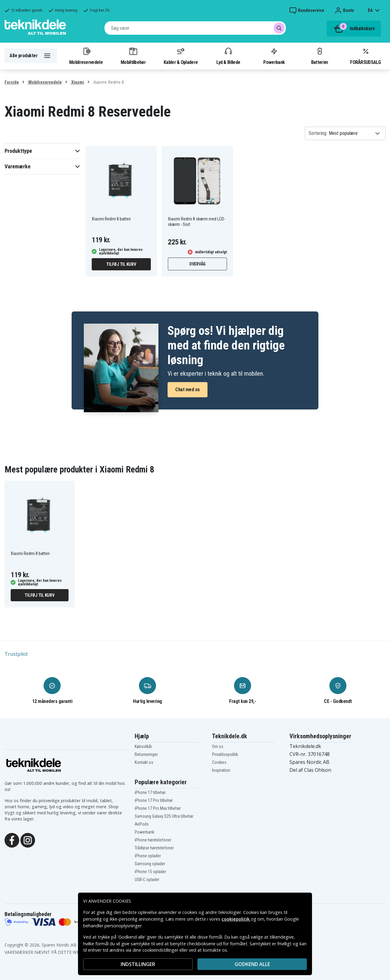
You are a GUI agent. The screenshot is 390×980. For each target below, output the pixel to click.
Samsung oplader (150, 864)
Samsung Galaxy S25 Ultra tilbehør (164, 816)
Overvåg (197, 264)
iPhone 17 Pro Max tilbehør (158, 808)
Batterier (320, 56)
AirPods (142, 824)
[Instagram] (28, 840)
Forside (12, 82)
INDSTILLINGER (138, 964)
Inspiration (221, 770)
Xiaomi (77, 82)
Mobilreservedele (86, 56)
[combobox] (195, 28)
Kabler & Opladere (181, 56)
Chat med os (188, 390)
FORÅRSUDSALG (365, 56)
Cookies (219, 762)
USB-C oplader (147, 880)
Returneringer (146, 754)
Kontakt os (144, 762)
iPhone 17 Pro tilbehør (154, 800)
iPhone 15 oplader (150, 872)
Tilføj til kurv (121, 264)
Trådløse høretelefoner (154, 848)
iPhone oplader (148, 856)
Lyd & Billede (228, 56)
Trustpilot (16, 654)
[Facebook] (12, 840)
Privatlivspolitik (225, 754)
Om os (218, 746)
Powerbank (274, 56)
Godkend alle (252, 964)
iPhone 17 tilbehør (150, 792)
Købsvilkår (143, 746)
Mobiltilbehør (133, 56)
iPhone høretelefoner (153, 840)
